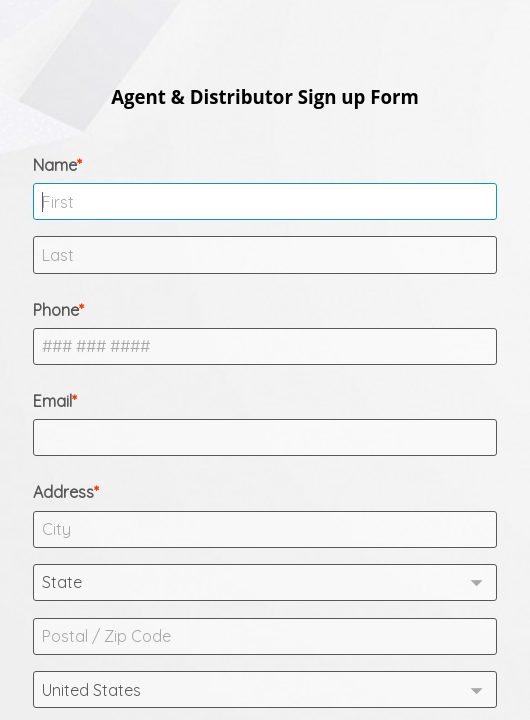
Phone (56, 310)
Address (63, 492)
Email (52, 401)
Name (55, 165)
